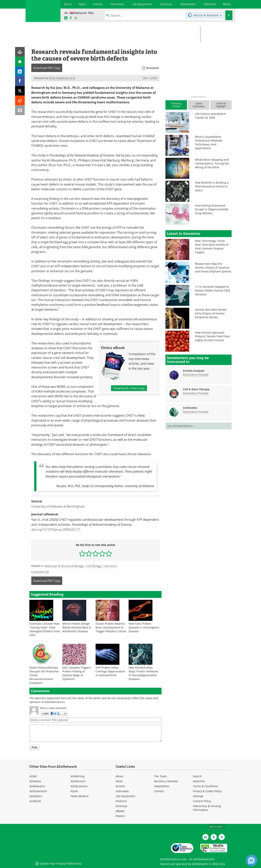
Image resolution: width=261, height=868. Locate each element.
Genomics (111, 566)
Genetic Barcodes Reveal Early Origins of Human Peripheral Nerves (211, 313)
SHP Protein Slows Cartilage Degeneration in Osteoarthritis (110, 671)
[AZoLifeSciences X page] (76, 18)
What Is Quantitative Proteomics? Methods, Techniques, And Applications (209, 142)
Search (197, 776)
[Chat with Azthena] (251, 860)
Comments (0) (40, 572)
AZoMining (77, 776)
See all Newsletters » (181, 426)
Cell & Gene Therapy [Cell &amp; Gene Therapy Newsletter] (196, 389)
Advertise (199, 781)
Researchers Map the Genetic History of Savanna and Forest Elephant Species (213, 268)
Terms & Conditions (205, 786)
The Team (160, 776)
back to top (217, 826)
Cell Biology (94, 566)
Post (34, 747)
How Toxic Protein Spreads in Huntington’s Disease (144, 627)
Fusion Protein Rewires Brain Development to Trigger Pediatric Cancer (111, 627)
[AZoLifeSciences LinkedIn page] (66, 18)
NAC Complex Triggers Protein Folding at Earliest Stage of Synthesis (77, 673)
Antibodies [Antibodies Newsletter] (190, 408)
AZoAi (74, 791)
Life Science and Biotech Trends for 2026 (211, 116)
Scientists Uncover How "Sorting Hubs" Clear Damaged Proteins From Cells (45, 629)
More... (227, 4)
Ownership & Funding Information (207, 808)
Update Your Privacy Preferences (58, 863)
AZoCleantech (38, 791)
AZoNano (35, 781)
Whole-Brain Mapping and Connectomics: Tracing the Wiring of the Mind (212, 163)
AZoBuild (35, 801)
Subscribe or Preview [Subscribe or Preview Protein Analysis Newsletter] (196, 375)
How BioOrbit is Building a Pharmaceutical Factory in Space (212, 186)
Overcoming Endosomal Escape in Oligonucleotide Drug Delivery (212, 209)
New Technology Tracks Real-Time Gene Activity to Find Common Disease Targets (212, 247)
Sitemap (198, 796)
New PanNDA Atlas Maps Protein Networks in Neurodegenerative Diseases (143, 673)
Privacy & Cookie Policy (207, 791)
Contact (159, 791)
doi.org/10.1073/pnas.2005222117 (56, 530)
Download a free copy (129, 388)
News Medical (80, 796)
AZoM (33, 776)
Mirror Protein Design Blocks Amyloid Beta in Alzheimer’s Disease (77, 627)
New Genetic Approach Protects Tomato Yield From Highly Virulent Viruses (212, 336)
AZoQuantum (79, 786)
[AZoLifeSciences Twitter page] (222, 837)
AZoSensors (78, 781)
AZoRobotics (37, 786)
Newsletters (162, 786)
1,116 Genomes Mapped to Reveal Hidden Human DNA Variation (213, 290)
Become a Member (166, 781)
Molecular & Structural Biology (64, 566)
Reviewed (152, 68)
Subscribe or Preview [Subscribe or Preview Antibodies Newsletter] (196, 412)
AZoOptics (36, 796)
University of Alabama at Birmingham (58, 506)
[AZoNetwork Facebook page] (71, 18)
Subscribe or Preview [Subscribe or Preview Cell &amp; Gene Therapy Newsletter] (196, 393)
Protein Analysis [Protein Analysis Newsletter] (194, 371)
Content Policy (202, 801)
